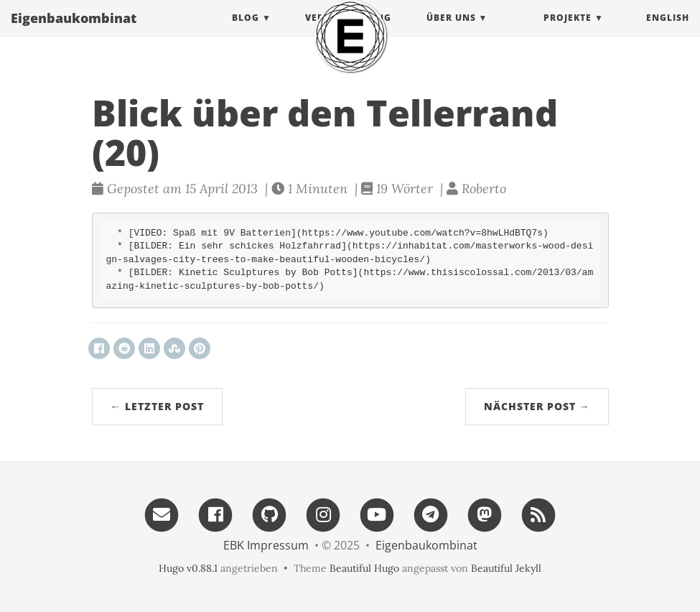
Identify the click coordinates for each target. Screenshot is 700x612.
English (668, 32)
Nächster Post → (537, 406)
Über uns (451, 32)
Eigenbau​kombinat (74, 32)
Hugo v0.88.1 (188, 568)
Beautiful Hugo (364, 568)
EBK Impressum (266, 545)
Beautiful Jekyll (506, 568)
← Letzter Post (157, 406)
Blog (246, 32)
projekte (568, 32)
